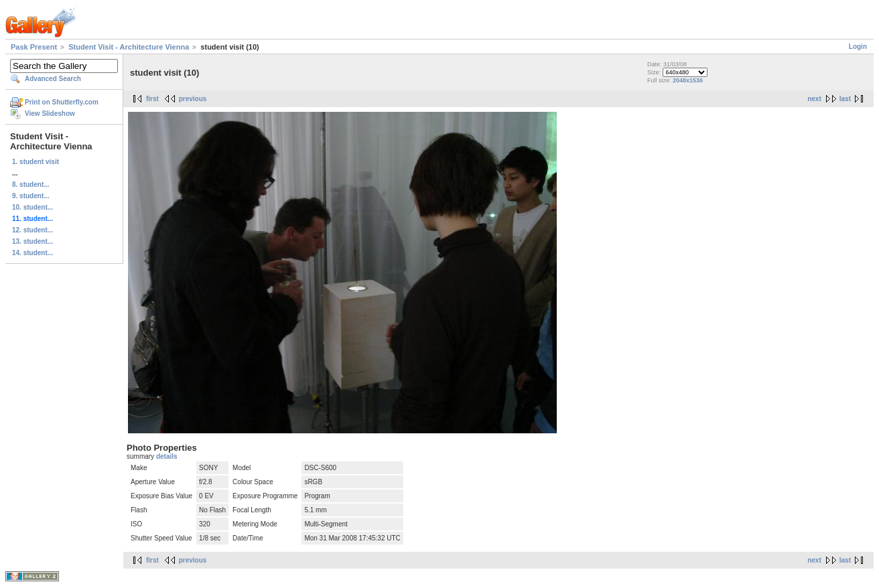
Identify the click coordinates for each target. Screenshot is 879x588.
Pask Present (34, 47)
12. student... (32, 230)
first (152, 99)
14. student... (32, 253)
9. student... (31, 196)
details (167, 456)
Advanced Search (53, 79)
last (845, 99)
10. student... (32, 207)
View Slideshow (50, 114)
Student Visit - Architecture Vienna (129, 47)
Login (858, 47)
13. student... (32, 241)
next (814, 99)
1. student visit (36, 162)
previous (193, 99)
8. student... (31, 185)
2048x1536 (688, 80)
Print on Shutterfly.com (62, 102)
